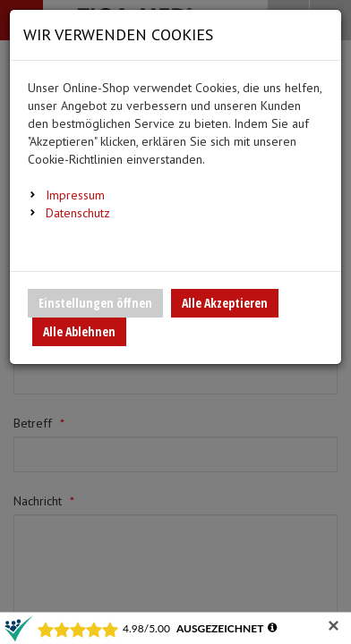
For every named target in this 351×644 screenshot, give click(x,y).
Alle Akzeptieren (225, 303)
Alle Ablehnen (79, 331)
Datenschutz (78, 213)
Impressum (75, 195)
